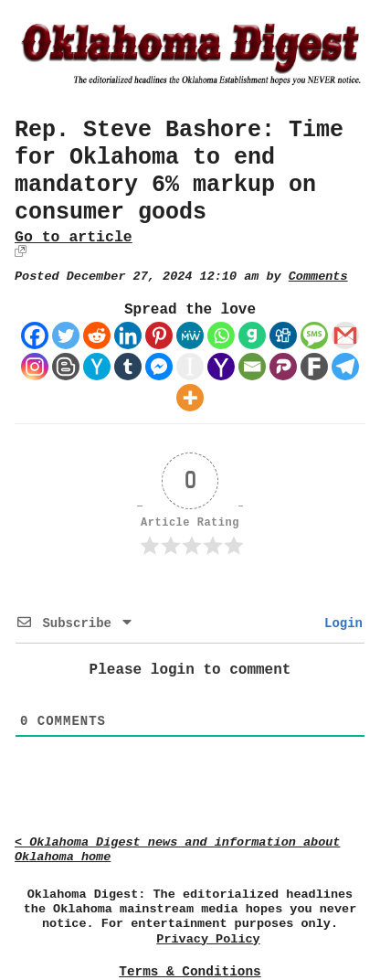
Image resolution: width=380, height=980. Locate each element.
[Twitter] (66, 336)
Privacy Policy (208, 939)
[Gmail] (345, 336)
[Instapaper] (190, 367)
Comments (318, 277)
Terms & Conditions (190, 972)
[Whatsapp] (221, 336)
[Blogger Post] (66, 367)
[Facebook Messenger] (159, 367)
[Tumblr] (128, 367)
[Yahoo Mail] (221, 367)
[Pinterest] (159, 336)
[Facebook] (35, 336)
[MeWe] (190, 336)
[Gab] (252, 336)
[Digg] (283, 336)
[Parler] (283, 367)
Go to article (74, 237)
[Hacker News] (97, 367)
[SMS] (314, 336)
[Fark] (314, 367)
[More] (190, 398)
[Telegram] (345, 367)
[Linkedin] (128, 336)
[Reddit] (97, 336)
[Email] (252, 367)
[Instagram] (35, 367)
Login (340, 623)
